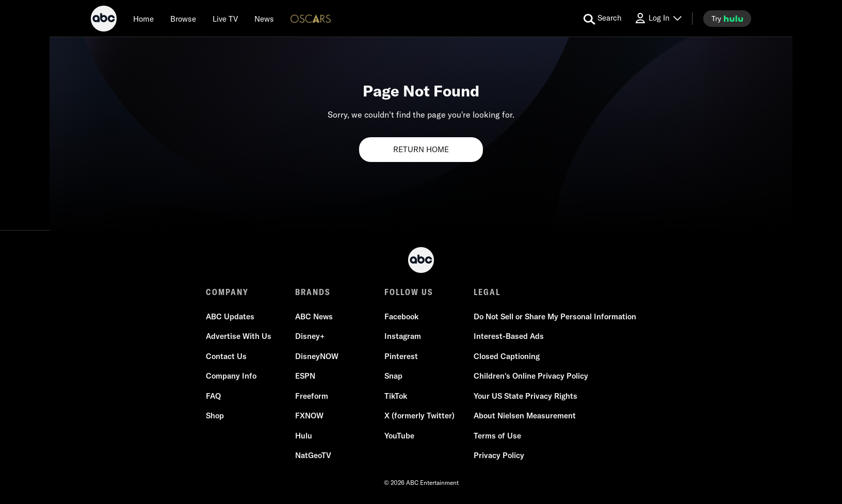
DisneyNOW (317, 356)
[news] (264, 19)
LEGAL (487, 292)
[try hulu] (727, 19)
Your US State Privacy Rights (525, 396)
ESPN (305, 376)
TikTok (396, 396)
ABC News (314, 316)
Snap (393, 376)
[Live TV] (225, 19)
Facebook (401, 316)
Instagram (403, 337)
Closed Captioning (507, 356)
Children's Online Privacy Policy (531, 376)
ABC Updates (230, 316)
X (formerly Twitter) (419, 416)
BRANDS (313, 292)
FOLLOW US (409, 292)
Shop (215, 416)
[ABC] (104, 20)
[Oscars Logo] (311, 18)
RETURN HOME (421, 149)
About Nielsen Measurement (525, 416)
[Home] (143, 19)
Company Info (231, 376)
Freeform (312, 396)
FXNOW (309, 416)
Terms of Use (497, 436)
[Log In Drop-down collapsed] (658, 18)
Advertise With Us (239, 337)
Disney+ (310, 337)
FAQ (213, 396)
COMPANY (227, 292)
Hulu (304, 436)
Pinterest (401, 356)
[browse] (183, 19)
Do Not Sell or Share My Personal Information (555, 316)
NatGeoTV (313, 456)
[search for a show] (603, 19)
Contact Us (226, 356)
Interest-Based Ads (509, 337)
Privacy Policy (499, 456)
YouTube (399, 436)
